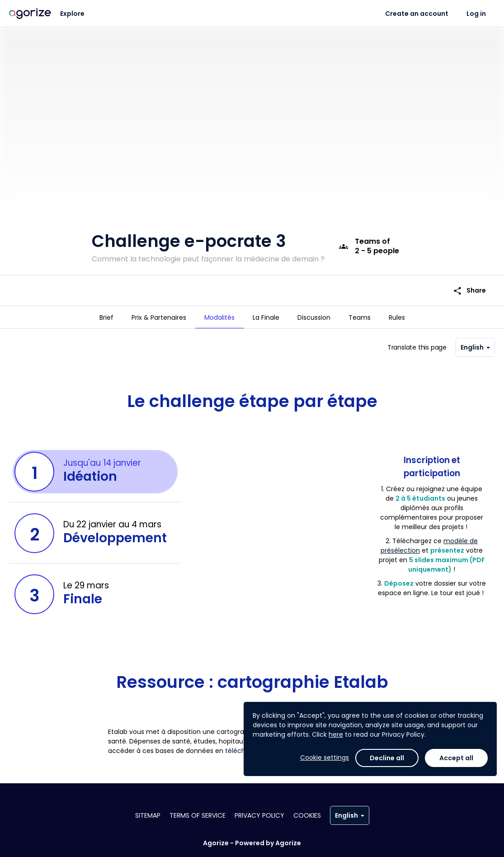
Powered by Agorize (268, 843)
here (336, 734)
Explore (72, 14)
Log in (476, 14)
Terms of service (198, 815)
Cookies (307, 815)
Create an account (417, 14)
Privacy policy (259, 815)
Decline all (387, 758)
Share (469, 284)
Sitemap (148, 815)
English (475, 343)
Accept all (456, 758)
